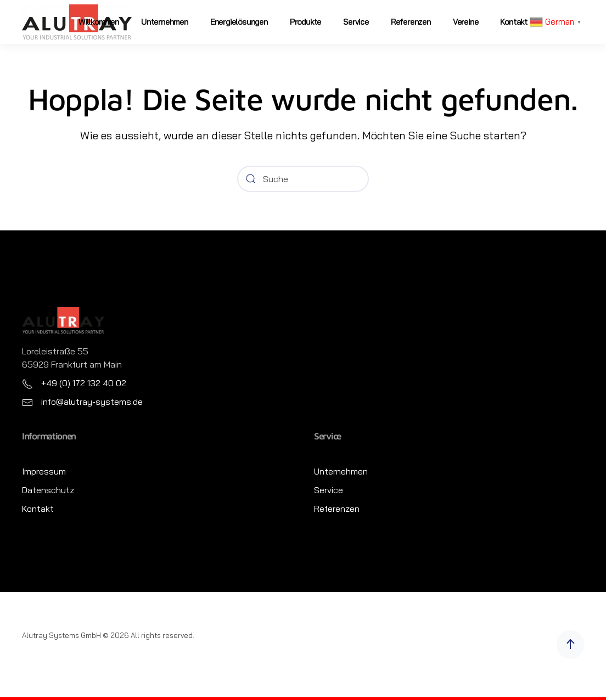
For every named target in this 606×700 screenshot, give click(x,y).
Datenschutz (48, 490)
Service (356, 22)
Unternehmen (165, 22)
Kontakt (514, 22)
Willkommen (99, 22)
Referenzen (411, 22)
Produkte (305, 22)
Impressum (44, 471)
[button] (570, 645)
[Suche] (303, 179)
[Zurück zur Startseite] (77, 22)
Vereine (466, 22)
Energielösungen (239, 22)
